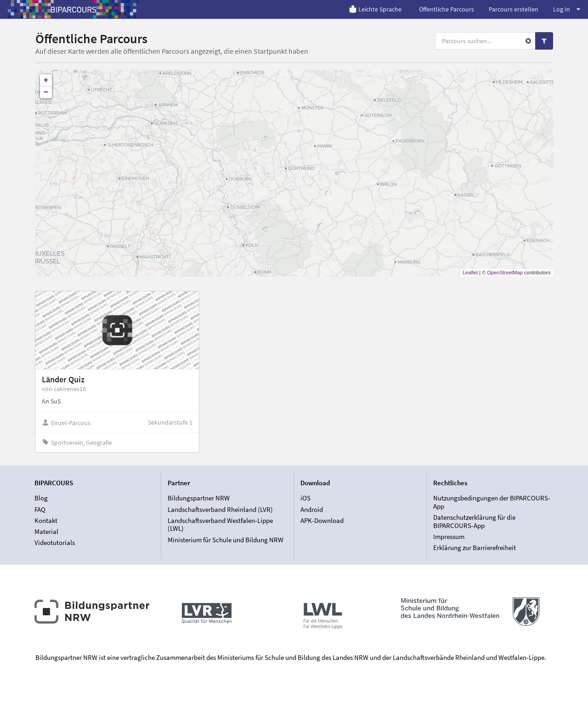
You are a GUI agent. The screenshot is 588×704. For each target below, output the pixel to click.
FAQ (40, 509)
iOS (305, 498)
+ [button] (46, 80)
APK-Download (322, 520)
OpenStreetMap (505, 273)
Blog (41, 498)
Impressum (449, 537)
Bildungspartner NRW (199, 498)
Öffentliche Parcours (447, 9)
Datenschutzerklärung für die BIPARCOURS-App (474, 521)
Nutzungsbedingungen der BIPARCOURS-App (492, 502)
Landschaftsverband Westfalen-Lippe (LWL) (220, 525)
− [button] (46, 92)
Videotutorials (55, 542)
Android (312, 509)
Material (46, 531)
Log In (567, 9)
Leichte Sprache (375, 9)
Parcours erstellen (514, 9)
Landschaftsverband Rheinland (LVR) (220, 509)
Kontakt (46, 520)
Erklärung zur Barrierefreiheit (475, 548)
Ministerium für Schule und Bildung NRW (226, 540)
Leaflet (470, 273)
